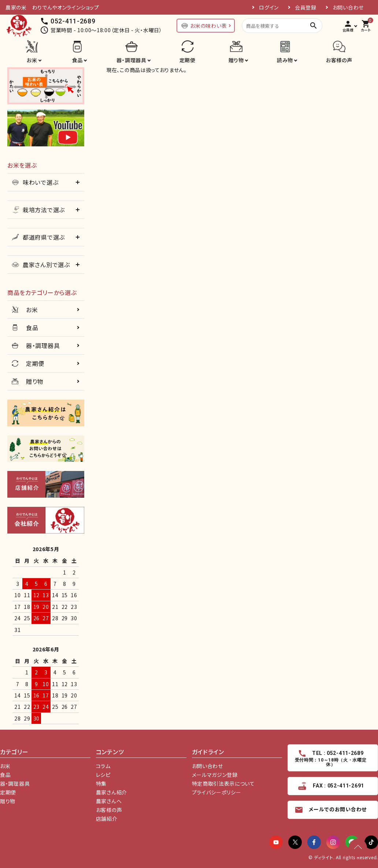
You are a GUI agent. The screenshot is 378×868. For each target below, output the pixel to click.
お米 (32, 60)
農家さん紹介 (112, 792)
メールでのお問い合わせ (331, 810)
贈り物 (236, 60)
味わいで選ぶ (35, 182)
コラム (103, 766)
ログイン (269, 7)
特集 (101, 783)
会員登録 (306, 7)
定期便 (188, 60)
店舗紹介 (107, 819)
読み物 (285, 60)
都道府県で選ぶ (38, 237)
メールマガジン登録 (215, 775)
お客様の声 (339, 60)
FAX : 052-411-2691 (331, 786)
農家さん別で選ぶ (41, 265)
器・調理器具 (131, 60)
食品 (77, 60)
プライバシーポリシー (217, 792)
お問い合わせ (348, 7)
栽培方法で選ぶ (38, 210)
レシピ (103, 775)
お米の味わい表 (204, 26)
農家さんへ (109, 801)
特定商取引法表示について (223, 783)
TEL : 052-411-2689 (331, 758)
